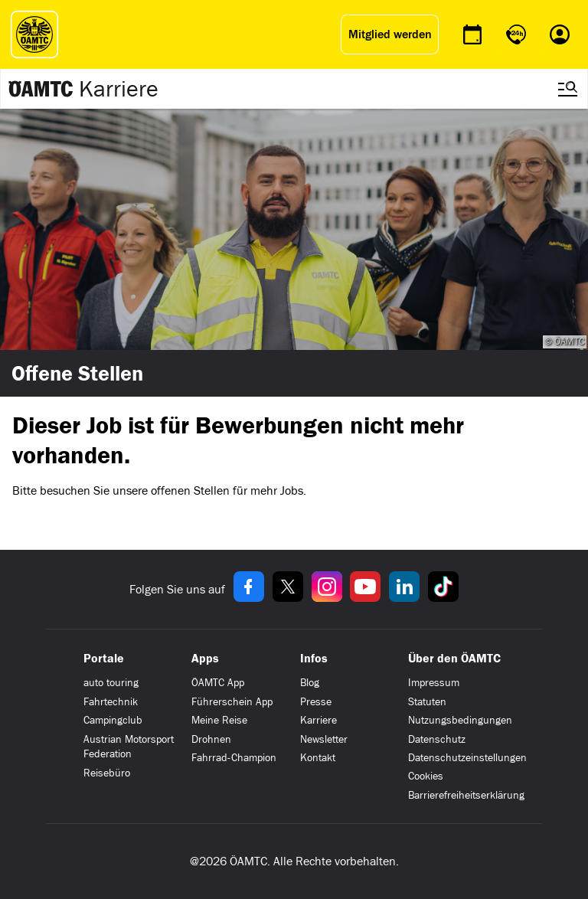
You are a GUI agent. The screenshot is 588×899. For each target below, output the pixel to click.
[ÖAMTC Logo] (31, 34)
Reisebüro (107, 773)
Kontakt (318, 758)
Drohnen (211, 739)
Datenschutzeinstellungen (467, 758)
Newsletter (324, 739)
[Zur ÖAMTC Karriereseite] (41, 89)
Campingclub (113, 720)
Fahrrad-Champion (234, 758)
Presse (316, 702)
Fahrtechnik (111, 702)
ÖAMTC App (218, 683)
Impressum (434, 683)
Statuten (427, 702)
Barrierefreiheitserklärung (466, 795)
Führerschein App (232, 702)
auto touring (111, 683)
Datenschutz (437, 739)
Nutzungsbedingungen (460, 720)
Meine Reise (219, 720)
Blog (310, 683)
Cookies (426, 776)
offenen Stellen (190, 490)
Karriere (119, 89)
